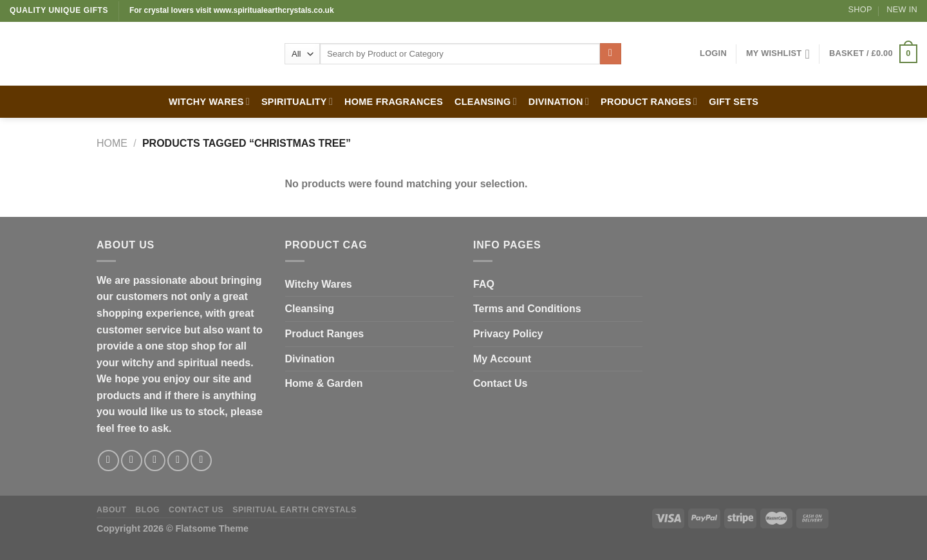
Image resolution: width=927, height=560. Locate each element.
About (112, 510)
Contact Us (500, 383)
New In (902, 9)
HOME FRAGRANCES (394, 102)
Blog (147, 510)
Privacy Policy (508, 334)
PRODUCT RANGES (649, 101)
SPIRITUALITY (297, 101)
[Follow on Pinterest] (201, 461)
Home (112, 143)
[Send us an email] (178, 461)
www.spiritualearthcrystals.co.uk (274, 10)
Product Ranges (325, 334)
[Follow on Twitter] (155, 461)
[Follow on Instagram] (132, 461)
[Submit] (611, 54)
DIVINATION (559, 101)
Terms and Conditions (527, 309)
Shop (860, 9)
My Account (502, 359)
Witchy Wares (319, 284)
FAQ (484, 284)
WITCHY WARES (209, 101)
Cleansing (310, 309)
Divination (310, 359)
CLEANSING (486, 101)
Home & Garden (324, 383)
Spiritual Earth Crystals (295, 510)
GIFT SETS (734, 102)
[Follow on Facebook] (108, 461)
